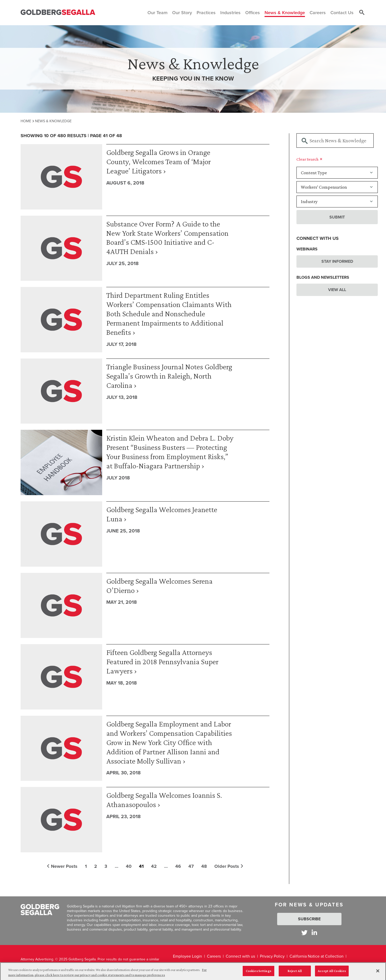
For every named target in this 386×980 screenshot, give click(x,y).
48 (204, 866)
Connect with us (240, 956)
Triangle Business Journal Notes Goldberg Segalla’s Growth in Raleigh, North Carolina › (169, 376)
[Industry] (337, 202)
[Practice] (337, 187)
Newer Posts (62, 866)
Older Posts (229, 866)
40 (129, 866)
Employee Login (187, 956)
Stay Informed (337, 261)
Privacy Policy (272, 956)
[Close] (378, 973)
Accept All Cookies (332, 973)
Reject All (295, 973)
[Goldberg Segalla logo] (58, 12)
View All (337, 290)
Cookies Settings (258, 973)
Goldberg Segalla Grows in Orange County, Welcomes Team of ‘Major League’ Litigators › (159, 161)
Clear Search (309, 159)
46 (178, 866)
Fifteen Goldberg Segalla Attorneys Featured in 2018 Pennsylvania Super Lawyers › (162, 662)
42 (154, 866)
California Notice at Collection (317, 956)
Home (26, 121)
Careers (214, 956)
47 (191, 866)
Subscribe (309, 919)
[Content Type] (337, 173)
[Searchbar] (335, 141)
